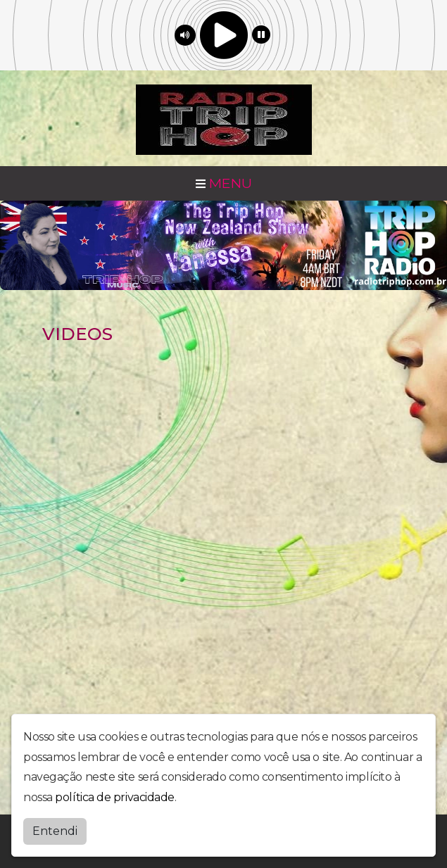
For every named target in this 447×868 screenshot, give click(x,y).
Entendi (55, 831)
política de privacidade (115, 797)
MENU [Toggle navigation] (224, 183)
